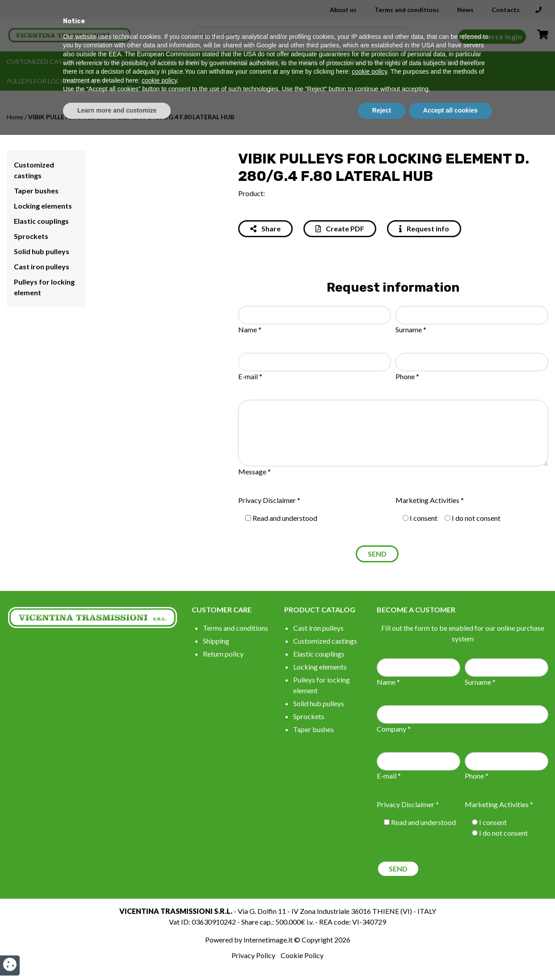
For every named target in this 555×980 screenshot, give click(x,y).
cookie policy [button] (369, 917)
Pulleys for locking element (56, 81)
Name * (250, 329)
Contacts (506, 10)
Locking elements (180, 61)
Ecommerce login (492, 36)
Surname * (411, 329)
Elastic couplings (254, 61)
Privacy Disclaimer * (269, 500)
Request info (424, 228)
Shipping (216, 641)
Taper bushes (116, 61)
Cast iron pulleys (448, 61)
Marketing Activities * (430, 500)
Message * (254, 471)
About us (343, 10)
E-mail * (250, 376)
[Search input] (303, 35)
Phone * (407, 376)
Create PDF (340, 228)
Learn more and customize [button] (117, 955)
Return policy (223, 654)
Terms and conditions (407, 10)
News (465, 10)
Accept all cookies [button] (450, 955)
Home (15, 117)
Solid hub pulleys (376, 61)
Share (265, 228)
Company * (394, 729)
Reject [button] (382, 955)
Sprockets (316, 61)
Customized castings (44, 61)
